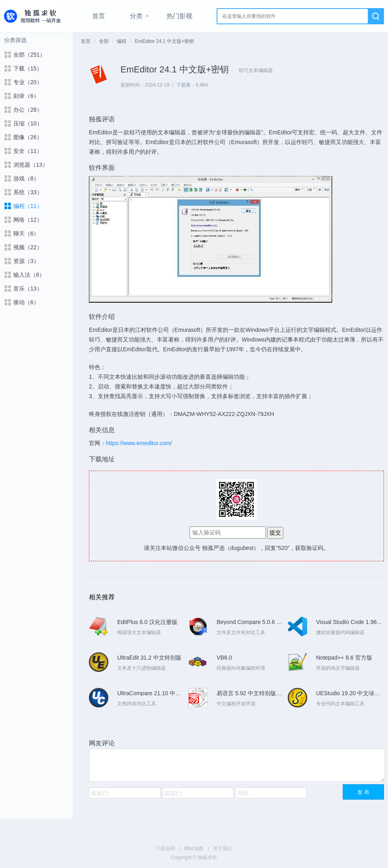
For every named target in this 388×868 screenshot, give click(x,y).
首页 (99, 16)
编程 (122, 41)
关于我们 (223, 849)
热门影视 (179, 16)
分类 (136, 16)
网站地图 (194, 849)
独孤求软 (33, 16)
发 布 (363, 792)
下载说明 (165, 849)
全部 (104, 41)
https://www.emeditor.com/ (139, 443)
